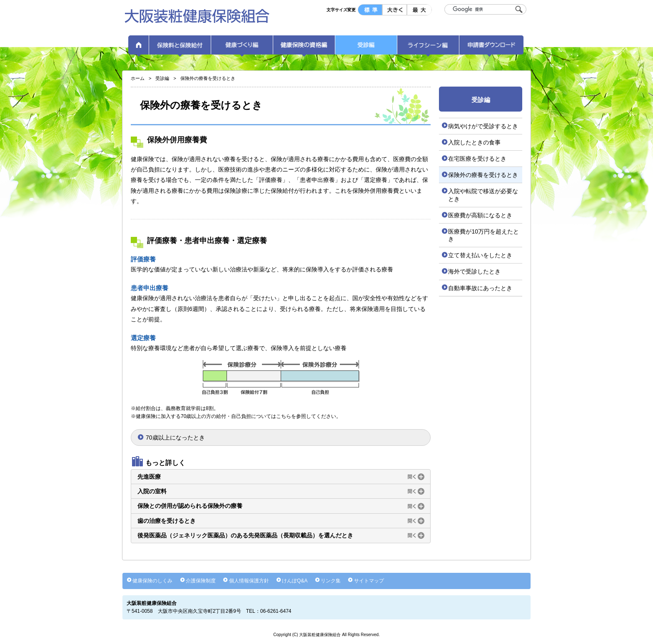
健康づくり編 (242, 48)
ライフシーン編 (428, 48)
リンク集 (331, 581)
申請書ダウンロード (491, 48)
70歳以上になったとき (175, 438)
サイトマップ (369, 581)
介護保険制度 (201, 581)
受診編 (366, 48)
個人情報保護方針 (249, 581)
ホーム (139, 48)
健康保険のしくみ (152, 581)
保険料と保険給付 (180, 48)
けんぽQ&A (295, 581)
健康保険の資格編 (304, 48)
